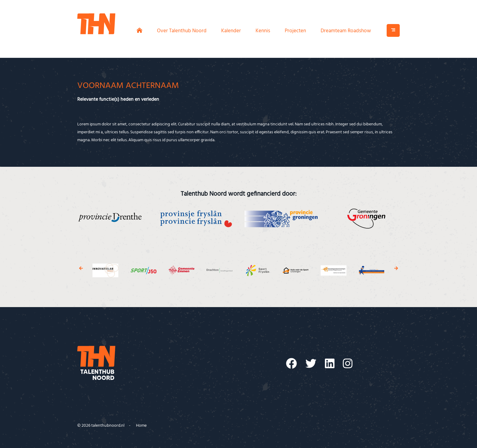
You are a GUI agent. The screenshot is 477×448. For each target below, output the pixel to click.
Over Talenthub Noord (182, 31)
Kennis (263, 31)
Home (141, 426)
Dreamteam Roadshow (346, 31)
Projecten (295, 31)
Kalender (231, 31)
